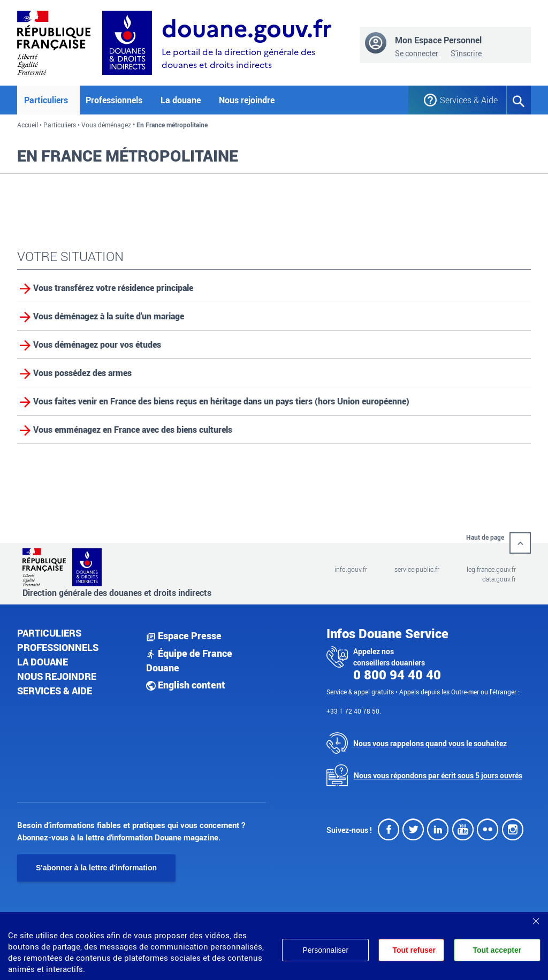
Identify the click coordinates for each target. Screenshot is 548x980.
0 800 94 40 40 (397, 675)
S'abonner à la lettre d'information (96, 868)
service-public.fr (417, 569)
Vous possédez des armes (82, 373)
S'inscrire (466, 53)
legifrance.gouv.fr (491, 569)
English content (186, 685)
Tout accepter (497, 950)
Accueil (28, 125)
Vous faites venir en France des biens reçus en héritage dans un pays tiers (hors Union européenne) (221, 401)
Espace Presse (184, 636)
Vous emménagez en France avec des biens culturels (133, 430)
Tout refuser (414, 950)
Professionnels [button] (114, 100)
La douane (43, 662)
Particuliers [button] (46, 100)
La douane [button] (181, 100)
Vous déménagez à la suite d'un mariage (109, 316)
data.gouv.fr (499, 579)
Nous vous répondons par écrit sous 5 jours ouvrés (438, 775)
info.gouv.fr (351, 569)
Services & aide (55, 691)
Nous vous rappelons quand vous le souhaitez (430, 743)
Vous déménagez (106, 125)
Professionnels (58, 647)
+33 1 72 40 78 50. (354, 711)
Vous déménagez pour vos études (97, 344)
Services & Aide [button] (465, 100)
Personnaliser (325, 950)
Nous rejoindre (247, 100)
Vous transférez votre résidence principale (113, 288)
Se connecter (417, 53)
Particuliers (60, 125)
